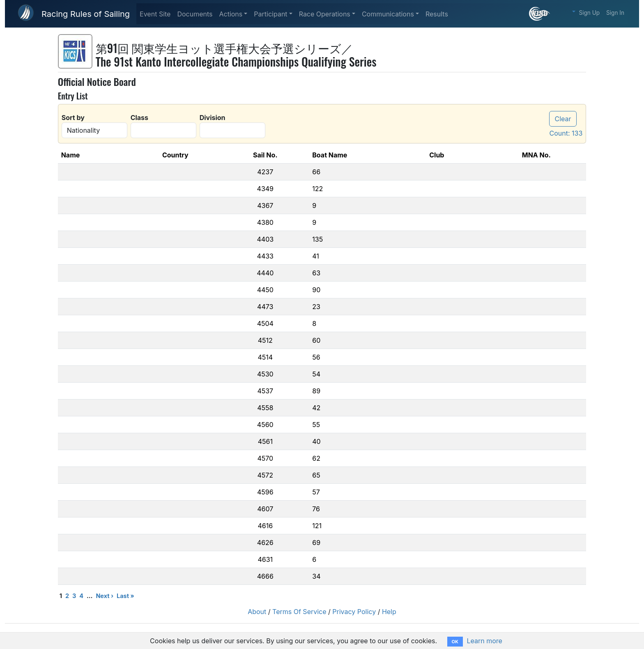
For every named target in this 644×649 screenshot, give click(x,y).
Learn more (484, 641)
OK (455, 642)
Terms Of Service (299, 612)
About (257, 612)
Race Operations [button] (325, 14)
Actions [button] (231, 14)
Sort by (73, 118)
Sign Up (589, 13)
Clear (563, 119)
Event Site (155, 14)
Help (389, 612)
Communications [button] (388, 14)
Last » (125, 596)
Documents (195, 14)
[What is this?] (543, 14)
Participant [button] (270, 14)
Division (213, 118)
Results (437, 14)
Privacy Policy (354, 612)
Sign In (615, 13)
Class (139, 118)
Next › (105, 596)
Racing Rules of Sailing (86, 14)
